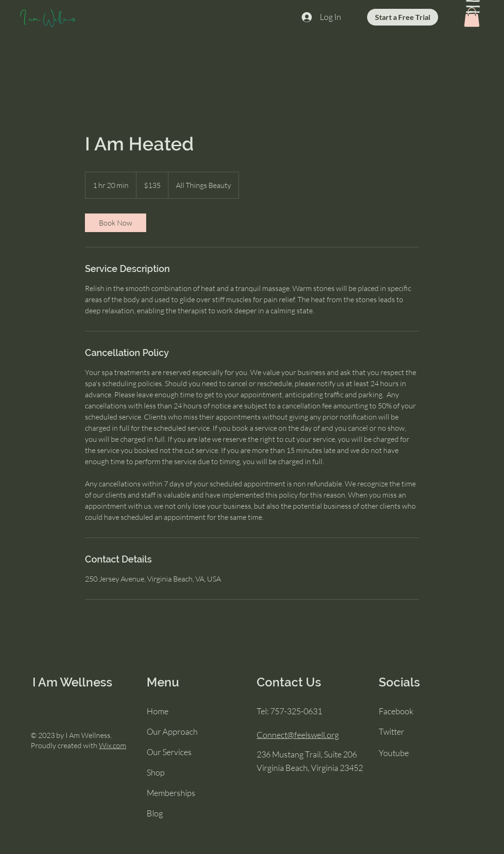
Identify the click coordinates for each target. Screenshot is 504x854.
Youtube (394, 753)
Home (158, 711)
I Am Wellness (72, 682)
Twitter (391, 731)
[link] (116, 223)
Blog (155, 813)
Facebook (396, 711)
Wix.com (113, 745)
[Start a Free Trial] (403, 17)
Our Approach (172, 731)
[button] (473, 6)
